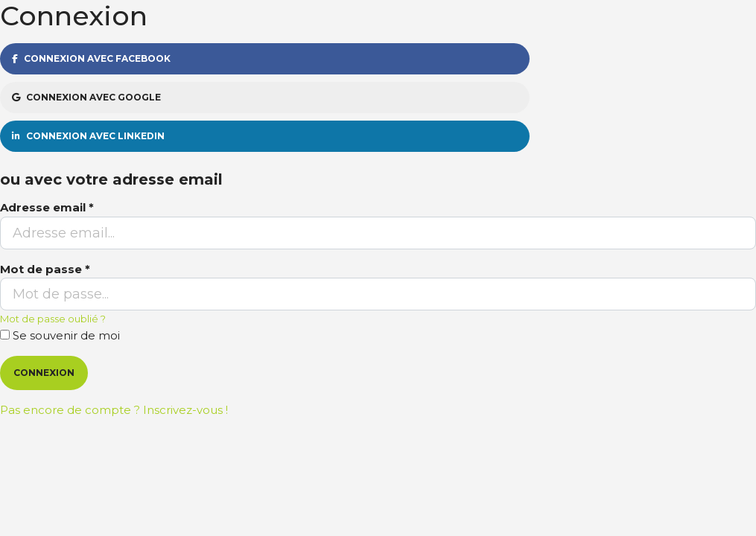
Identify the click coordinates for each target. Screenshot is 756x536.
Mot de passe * (45, 269)
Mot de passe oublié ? (53, 319)
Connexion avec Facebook (91, 58)
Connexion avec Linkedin (88, 136)
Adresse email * (47, 207)
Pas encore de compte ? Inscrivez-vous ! (114, 410)
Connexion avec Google (86, 97)
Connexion (44, 373)
